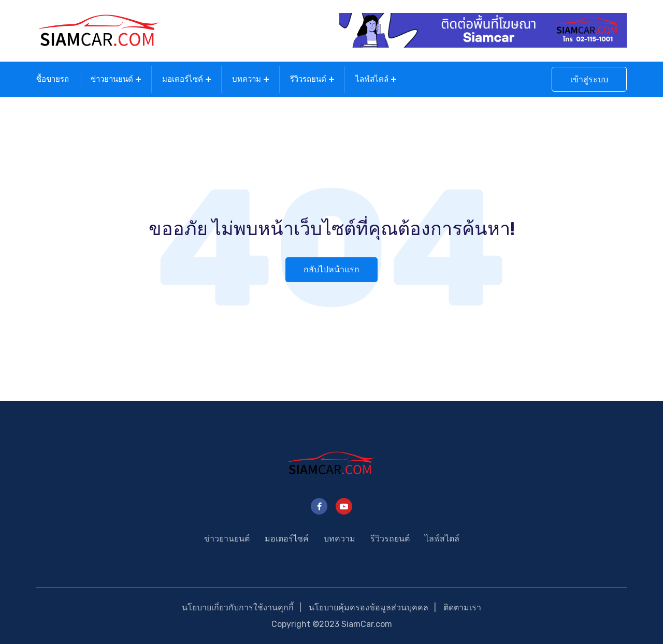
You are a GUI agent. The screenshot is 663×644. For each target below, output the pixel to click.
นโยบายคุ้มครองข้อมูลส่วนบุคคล (369, 608)
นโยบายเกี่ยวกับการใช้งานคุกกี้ (238, 608)
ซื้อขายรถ (53, 79)
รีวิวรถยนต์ (308, 79)
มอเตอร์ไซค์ (183, 79)
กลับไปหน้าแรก (331, 269)
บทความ (247, 79)
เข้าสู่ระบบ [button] (589, 79)
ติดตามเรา (462, 608)
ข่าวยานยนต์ (112, 79)
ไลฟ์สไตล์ (372, 79)
